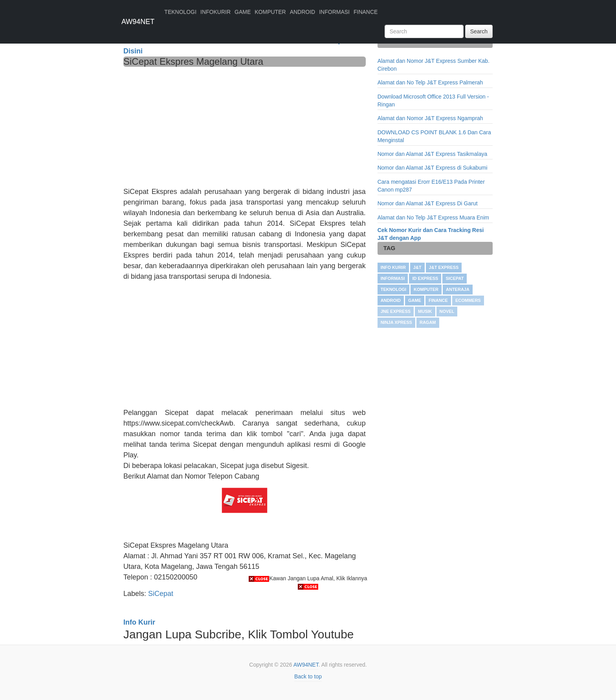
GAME (243, 12)
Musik (425, 311)
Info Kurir (393, 267)
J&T (417, 267)
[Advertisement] (245, 126)
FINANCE (366, 12)
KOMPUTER (270, 12)
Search (479, 31)
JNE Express (396, 311)
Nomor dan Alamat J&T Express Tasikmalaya (433, 154)
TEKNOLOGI (180, 12)
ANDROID (303, 12)
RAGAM (428, 322)
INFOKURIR (215, 12)
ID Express (425, 278)
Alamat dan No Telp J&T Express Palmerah (430, 82)
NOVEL (447, 311)
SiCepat (455, 278)
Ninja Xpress (396, 322)
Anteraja (458, 289)
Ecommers (468, 300)
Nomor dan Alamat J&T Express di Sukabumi (433, 168)
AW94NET (138, 22)
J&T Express (444, 267)
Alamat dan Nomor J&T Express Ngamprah (430, 118)
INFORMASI (334, 12)
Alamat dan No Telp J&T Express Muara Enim (433, 217)
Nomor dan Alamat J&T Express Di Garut (428, 203)
